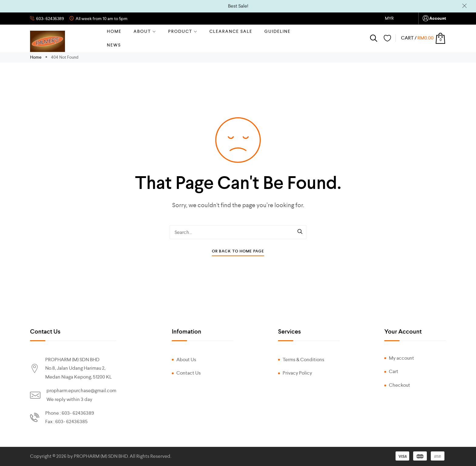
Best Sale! (238, 6)
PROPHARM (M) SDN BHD (101, 456)
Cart (394, 371)
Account (434, 18)
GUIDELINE (277, 31)
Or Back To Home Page (238, 251)
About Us (186, 360)
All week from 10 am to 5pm (101, 19)
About (145, 31)
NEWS (114, 45)
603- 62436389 (50, 19)
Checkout (399, 385)
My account (401, 358)
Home (114, 31)
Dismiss (464, 6)
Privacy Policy (297, 373)
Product (183, 31)
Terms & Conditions (303, 360)
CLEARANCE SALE (231, 31)
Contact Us (189, 373)
